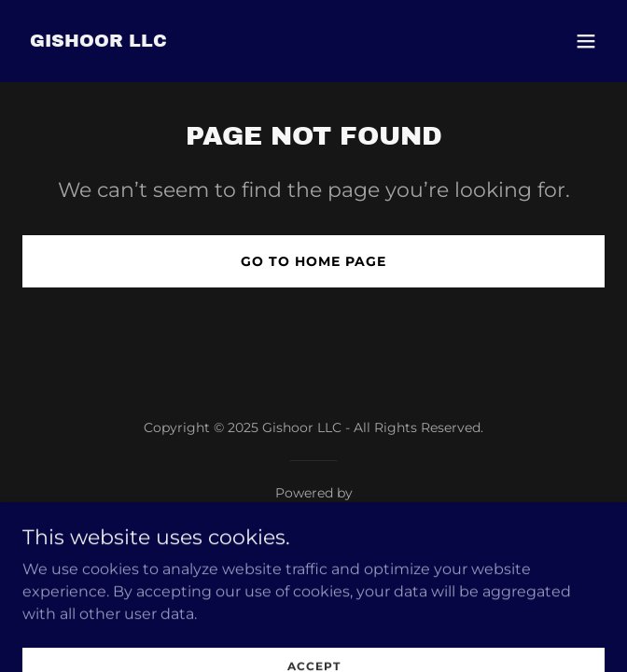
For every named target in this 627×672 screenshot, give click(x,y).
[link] (98, 42)
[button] (586, 41)
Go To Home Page (313, 261)
